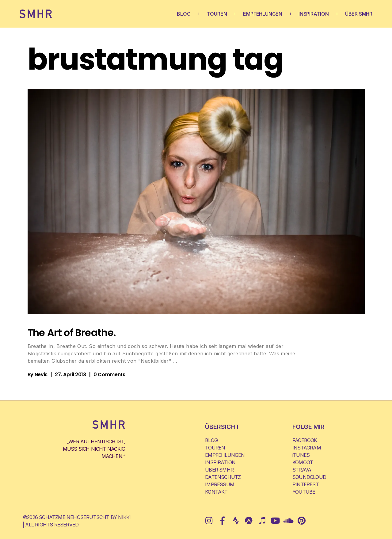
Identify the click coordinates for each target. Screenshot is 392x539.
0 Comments (109, 375)
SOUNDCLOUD (309, 477)
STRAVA (302, 470)
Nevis (41, 375)
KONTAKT (216, 492)
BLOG (184, 14)
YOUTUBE (304, 492)
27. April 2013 (70, 375)
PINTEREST (306, 484)
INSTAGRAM (307, 448)
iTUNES (301, 455)
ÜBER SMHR (359, 14)
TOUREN (217, 14)
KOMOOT (303, 462)
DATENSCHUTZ (223, 477)
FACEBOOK (305, 440)
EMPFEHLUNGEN (263, 14)
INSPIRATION (314, 14)
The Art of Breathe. (72, 333)
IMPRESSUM (220, 484)
